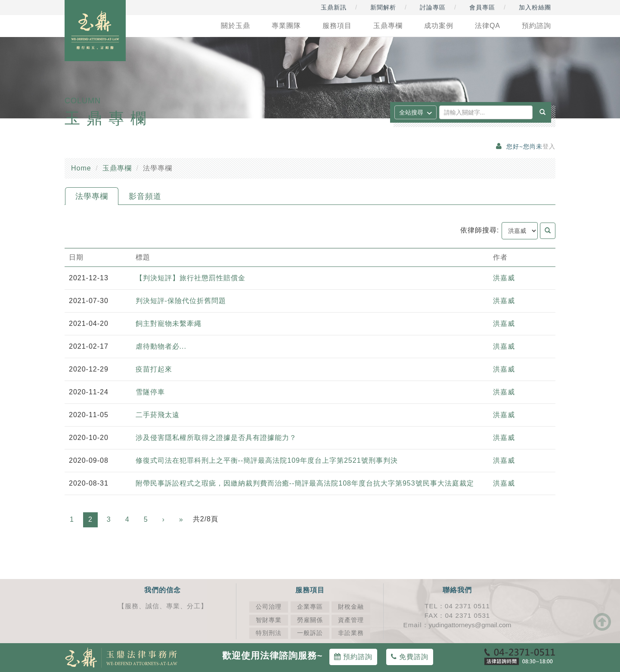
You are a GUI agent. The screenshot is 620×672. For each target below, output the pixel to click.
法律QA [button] (488, 26)
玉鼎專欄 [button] (388, 26)
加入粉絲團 (535, 7)
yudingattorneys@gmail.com (470, 625)
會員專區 (482, 7)
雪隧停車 (150, 392)
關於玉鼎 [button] (236, 26)
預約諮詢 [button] (536, 26)
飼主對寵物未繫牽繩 (169, 324)
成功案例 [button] (439, 26)
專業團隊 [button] (286, 26)
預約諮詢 (353, 657)
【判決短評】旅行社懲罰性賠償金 (191, 278)
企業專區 (310, 607)
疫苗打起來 (154, 369)
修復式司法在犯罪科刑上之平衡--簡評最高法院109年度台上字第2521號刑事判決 (269, 460)
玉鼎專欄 (117, 168)
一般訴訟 (310, 633)
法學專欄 (92, 196)
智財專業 (269, 620)
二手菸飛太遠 (158, 415)
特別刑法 (269, 633)
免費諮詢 (410, 657)
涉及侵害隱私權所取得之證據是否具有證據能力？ (216, 438)
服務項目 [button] (337, 26)
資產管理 (351, 620)
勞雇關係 (310, 620)
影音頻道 (145, 196)
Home (81, 168)
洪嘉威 (504, 278)
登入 (549, 147)
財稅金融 (351, 607)
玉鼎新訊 (334, 7)
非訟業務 (351, 633)
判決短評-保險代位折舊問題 (181, 301)
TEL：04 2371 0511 (457, 606)
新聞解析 (383, 7)
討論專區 (433, 7)
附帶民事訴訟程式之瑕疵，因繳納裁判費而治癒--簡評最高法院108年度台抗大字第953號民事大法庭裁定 (305, 483)
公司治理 (269, 607)
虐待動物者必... (161, 346)
